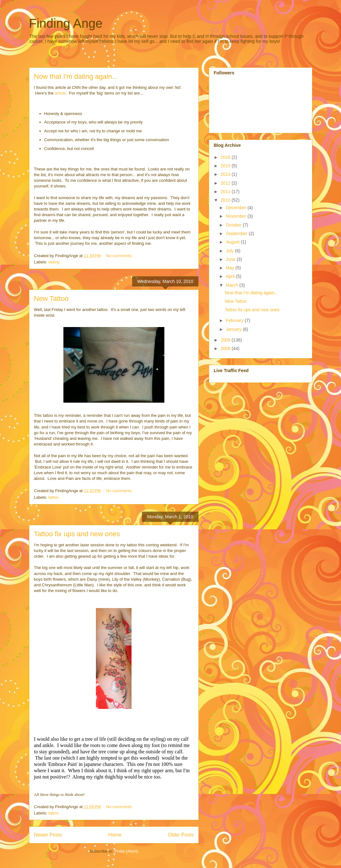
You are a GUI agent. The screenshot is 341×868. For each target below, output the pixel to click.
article (60, 93)
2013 (226, 174)
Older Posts (181, 835)
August (233, 242)
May (231, 268)
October (234, 225)
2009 (226, 340)
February (235, 320)
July (230, 251)
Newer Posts (48, 835)
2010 (226, 200)
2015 (226, 166)
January (234, 329)
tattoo (53, 497)
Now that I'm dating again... (76, 76)
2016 (226, 157)
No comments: (120, 256)
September (237, 233)
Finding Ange (66, 23)
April (231, 276)
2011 (226, 192)
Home (115, 835)
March (233, 285)
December (237, 208)
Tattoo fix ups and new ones (77, 534)
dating (54, 262)
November (237, 216)
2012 (226, 183)
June (231, 259)
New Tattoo (51, 299)
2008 (226, 348)
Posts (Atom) (126, 851)
